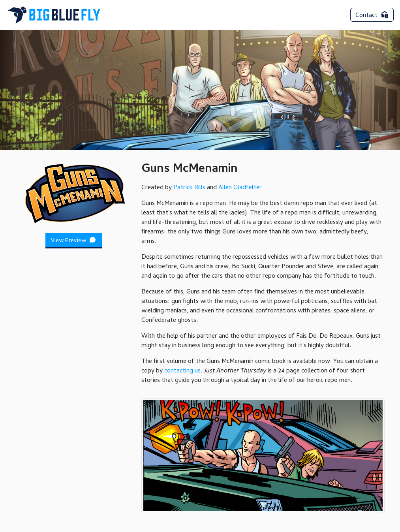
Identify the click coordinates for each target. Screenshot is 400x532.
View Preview (74, 241)
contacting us (182, 371)
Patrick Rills (189, 188)
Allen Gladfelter (240, 188)
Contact (372, 16)
